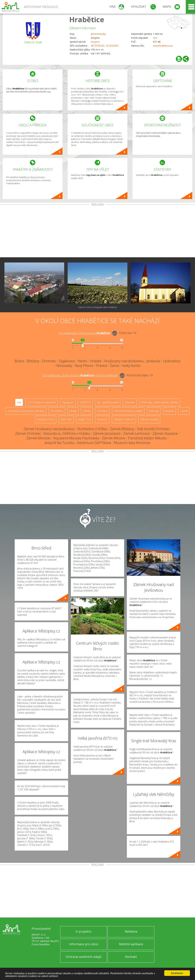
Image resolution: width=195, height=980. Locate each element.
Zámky (87, 411)
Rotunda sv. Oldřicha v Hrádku (67, 433)
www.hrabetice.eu (163, 46)
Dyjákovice (67, 361)
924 (155, 38)
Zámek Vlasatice (165, 433)
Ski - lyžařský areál (108, 402)
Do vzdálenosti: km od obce (84, 333)
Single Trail (84, 419)
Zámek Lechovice (137, 433)
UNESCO (85, 402)
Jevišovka (153, 361)
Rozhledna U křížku (92, 429)
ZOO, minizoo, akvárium (42, 402)
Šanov (115, 366)
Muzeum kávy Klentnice (132, 443)
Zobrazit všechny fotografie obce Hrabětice (97, 307)
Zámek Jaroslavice (107, 433)
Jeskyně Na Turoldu (60, 443)
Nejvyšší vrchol (46, 419)
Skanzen (130, 402)
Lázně (184, 411)
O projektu (83, 931)
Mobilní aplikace (131, 944)
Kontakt (131, 957)
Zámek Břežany (122, 429)
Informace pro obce (84, 944)
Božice (19, 361)
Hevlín (82, 361)
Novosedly (64, 366)
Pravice (102, 366)
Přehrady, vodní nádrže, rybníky (159, 402)
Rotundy (154, 411)
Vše (19, 402)
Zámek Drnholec (28, 433)
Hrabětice (87, 19)
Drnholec (49, 361)
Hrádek (96, 361)
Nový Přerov (84, 366)
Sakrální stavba (149, 419)
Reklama (131, 931)
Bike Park (66, 419)
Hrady (73, 411)
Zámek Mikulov (114, 438)
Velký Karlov (131, 366)
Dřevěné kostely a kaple (128, 411)
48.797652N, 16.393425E (105, 46)
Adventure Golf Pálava (94, 443)
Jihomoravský (98, 34)
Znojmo (95, 42)
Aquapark (68, 402)
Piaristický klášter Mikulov (147, 438)
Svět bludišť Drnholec (153, 429)
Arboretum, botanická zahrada (26, 411)
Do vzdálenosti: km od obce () (80, 375)
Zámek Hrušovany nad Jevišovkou (49, 429)
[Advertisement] (97, 232)
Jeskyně (169, 411)
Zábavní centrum (124, 419)
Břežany (33, 361)
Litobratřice (172, 361)
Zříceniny (102, 411)
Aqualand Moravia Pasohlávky (76, 438)
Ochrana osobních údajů (83, 957)
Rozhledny (57, 411)
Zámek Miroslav (38, 438)
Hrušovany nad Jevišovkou (124, 361)
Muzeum (102, 419)
